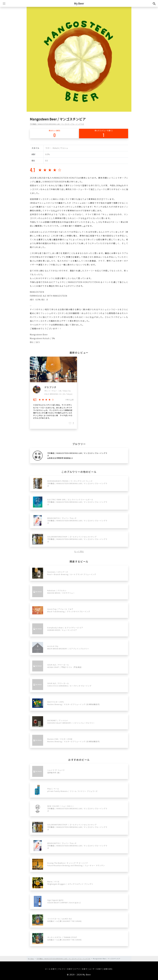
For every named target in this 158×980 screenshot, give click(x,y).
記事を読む (108, 969)
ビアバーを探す (81, 969)
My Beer (79, 3)
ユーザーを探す (96, 969)
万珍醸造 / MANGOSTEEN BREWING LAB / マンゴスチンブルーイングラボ (57, 124)
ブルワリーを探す (65, 969)
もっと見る (79, 551)
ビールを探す (51, 969)
